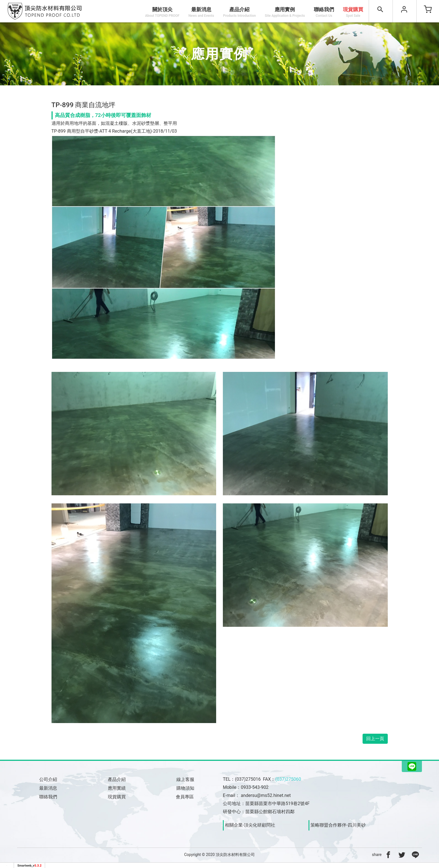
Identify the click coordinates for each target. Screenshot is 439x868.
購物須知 (185, 788)
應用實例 (285, 12)
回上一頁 (375, 739)
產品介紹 (117, 779)
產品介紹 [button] (240, 12)
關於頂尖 (162, 12)
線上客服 (185, 779)
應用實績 (117, 788)
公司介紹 (48, 779)
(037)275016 (248, 779)
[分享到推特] (402, 855)
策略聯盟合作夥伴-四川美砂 (338, 825)
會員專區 (185, 797)
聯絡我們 (324, 12)
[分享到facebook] (388, 855)
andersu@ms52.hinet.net (266, 795)
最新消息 (201, 12)
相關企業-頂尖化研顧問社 (250, 825)
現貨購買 (353, 12)
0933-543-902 (255, 787)
